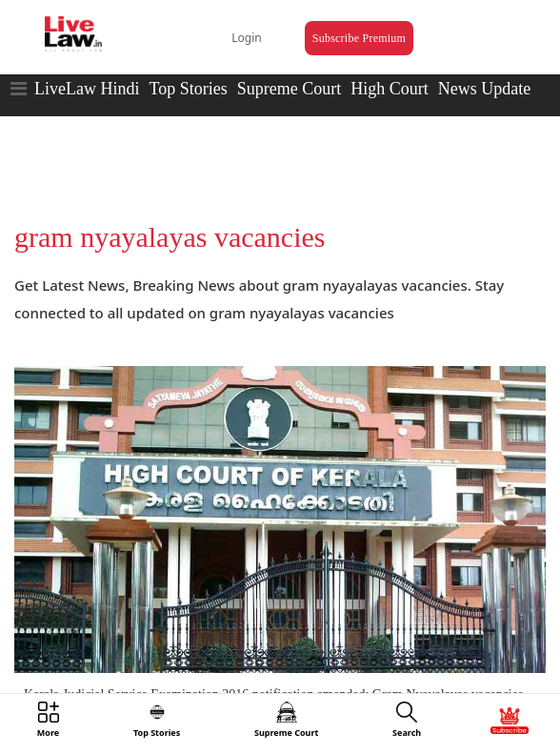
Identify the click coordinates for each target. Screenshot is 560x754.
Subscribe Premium (359, 38)
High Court (390, 89)
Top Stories (188, 89)
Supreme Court (290, 89)
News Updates (488, 89)
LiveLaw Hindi (87, 89)
